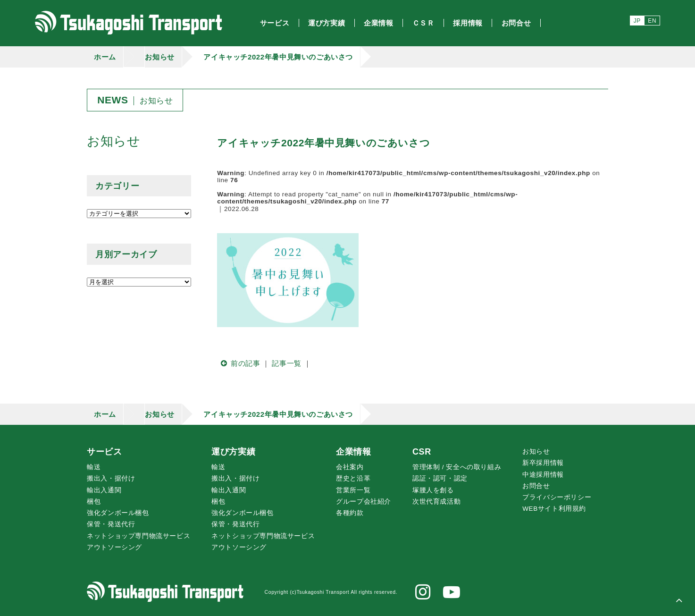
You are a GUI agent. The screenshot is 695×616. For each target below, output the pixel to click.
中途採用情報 (543, 475)
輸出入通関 (104, 490)
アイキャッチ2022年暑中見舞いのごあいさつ (278, 57)
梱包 (94, 502)
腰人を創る (433, 490)
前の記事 (239, 363)
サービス (104, 452)
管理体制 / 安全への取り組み (457, 467)
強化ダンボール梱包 (118, 513)
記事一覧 (286, 363)
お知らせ (159, 57)
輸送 (94, 467)
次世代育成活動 (436, 502)
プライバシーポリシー (557, 497)
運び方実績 (233, 452)
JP (637, 21)
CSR (422, 452)
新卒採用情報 (543, 463)
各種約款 (350, 513)
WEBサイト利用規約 (554, 509)
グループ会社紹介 (364, 502)
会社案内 (350, 467)
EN (652, 21)
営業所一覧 (353, 490)
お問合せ (536, 486)
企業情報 (353, 452)
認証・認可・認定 (440, 478)
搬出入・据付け (111, 478)
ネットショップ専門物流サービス (138, 536)
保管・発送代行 (111, 524)
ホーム (105, 57)
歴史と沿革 (353, 478)
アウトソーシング (114, 547)
